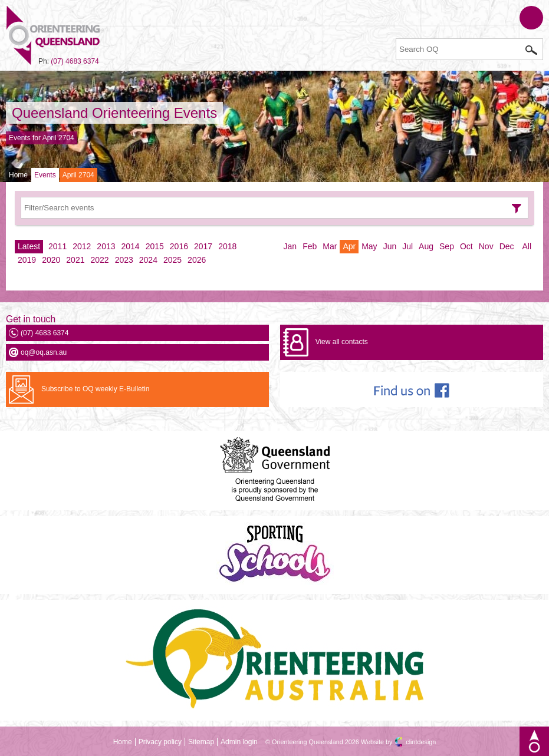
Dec (507, 246)
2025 (172, 260)
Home (18, 175)
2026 (197, 260)
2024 (148, 260)
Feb (310, 246)
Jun (390, 246)
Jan (290, 246)
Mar (330, 246)
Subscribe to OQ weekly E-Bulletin (95, 389)
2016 (179, 246)
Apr (349, 246)
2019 (27, 260)
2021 (75, 260)
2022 (99, 260)
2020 (51, 260)
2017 (203, 246)
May (369, 246)
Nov (486, 246)
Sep (447, 246)
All (527, 246)
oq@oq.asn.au (44, 352)
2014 (131, 246)
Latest (29, 246)
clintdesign (421, 742)
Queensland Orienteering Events (114, 113)
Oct (466, 246)
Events (45, 175)
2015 (155, 246)
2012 (82, 246)
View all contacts (342, 342)
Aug (426, 246)
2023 (124, 260)
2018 (227, 246)
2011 (57, 246)
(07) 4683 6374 (75, 61)
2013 (106, 246)
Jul (407, 246)
